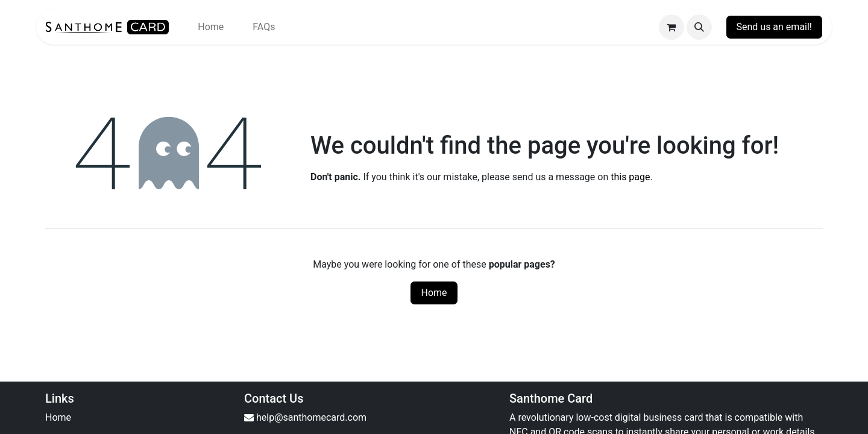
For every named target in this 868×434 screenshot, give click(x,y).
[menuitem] (211, 27)
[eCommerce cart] (671, 27)
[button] (699, 27)
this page (630, 177)
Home (434, 293)
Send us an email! (775, 27)
